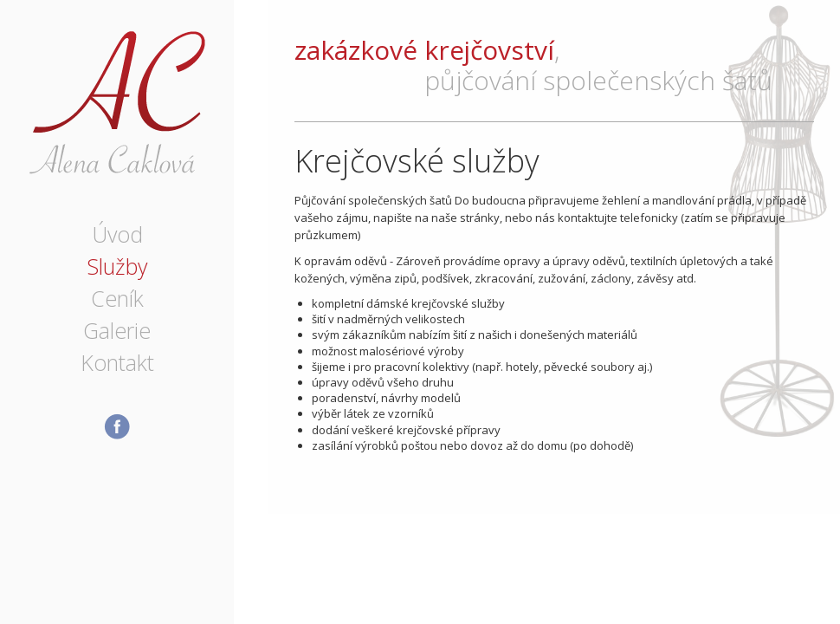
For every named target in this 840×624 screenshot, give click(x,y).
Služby (117, 266)
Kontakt (117, 362)
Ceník (117, 298)
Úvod (117, 234)
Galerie (117, 330)
